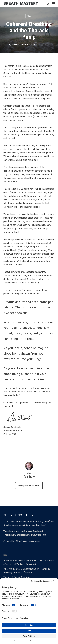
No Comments (43, 45)
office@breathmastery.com (27, 541)
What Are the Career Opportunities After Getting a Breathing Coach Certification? (27, 571)
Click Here (41, 535)
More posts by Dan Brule (29, 486)
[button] (53, 3)
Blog (29, 16)
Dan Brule (15, 45)
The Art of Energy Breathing (16, 577)
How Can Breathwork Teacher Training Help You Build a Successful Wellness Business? (29, 562)
